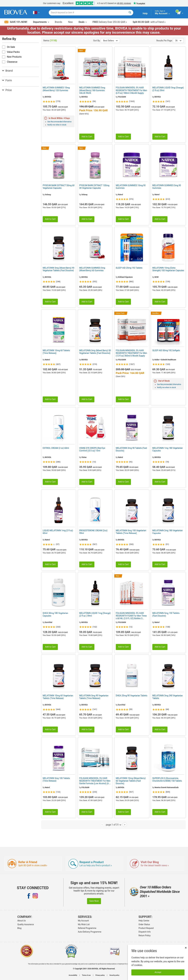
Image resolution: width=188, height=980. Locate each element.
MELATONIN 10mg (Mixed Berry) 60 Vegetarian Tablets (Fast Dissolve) (131, 781)
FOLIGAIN (122, 97)
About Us (22, 921)
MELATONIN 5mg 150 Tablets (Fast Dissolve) (166, 614)
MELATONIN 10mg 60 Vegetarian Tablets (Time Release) (58, 697)
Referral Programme (87, 928)
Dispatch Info (145, 932)
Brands (59, 22)
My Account (83, 921)
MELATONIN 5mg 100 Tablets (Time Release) (56, 780)
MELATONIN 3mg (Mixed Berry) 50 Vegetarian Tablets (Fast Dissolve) (95, 352)
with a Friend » (149, 22)
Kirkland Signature (125, 277)
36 (178, 41)
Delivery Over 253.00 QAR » (110, 22)
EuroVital (49, 622)
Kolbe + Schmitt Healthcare (165, 360)
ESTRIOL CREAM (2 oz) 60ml (56, 448)
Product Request (146, 928)
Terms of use (86, 975)
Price (7, 90)
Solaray (48, 195)
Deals (83, 22)
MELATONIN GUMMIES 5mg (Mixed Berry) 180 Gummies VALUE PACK (92, 90)
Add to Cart (87, 137)
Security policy (114, 975)
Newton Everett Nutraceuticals (167, 787)
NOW (157, 277)
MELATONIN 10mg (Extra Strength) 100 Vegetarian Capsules (168, 269)
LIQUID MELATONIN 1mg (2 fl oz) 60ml (58, 532)
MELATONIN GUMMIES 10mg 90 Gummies (131, 187)
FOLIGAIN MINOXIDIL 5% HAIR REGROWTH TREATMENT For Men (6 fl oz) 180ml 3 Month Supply (131, 90)
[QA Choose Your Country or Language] (36, 12)
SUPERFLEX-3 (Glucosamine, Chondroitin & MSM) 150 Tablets (167, 780)
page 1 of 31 (113, 825)
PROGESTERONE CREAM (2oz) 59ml (93, 532)
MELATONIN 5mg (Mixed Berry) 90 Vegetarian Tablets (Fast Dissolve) (58, 269)
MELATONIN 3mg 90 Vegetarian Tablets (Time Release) (94, 697)
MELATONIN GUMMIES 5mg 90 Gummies (167, 187)
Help (145, 13)
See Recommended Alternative (59, 122)
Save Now (94, 901)
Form (7, 80)
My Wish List (84, 924)
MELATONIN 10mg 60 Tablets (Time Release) (56, 352)
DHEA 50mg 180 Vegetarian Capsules (55, 614)
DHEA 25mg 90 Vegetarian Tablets (131, 696)
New (70, 22)
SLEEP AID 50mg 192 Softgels (166, 350)
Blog (19, 928)
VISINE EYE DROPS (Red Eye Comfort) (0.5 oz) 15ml (92, 449)
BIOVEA (48, 97)
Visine (84, 457)
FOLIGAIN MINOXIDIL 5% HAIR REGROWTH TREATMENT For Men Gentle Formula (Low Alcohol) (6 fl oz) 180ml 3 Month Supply (95, 781)
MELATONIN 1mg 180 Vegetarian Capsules (168, 449)
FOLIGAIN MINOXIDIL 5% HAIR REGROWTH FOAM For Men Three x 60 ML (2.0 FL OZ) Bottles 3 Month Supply (131, 616)
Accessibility (73, 975)
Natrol (120, 195)
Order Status (144, 924)
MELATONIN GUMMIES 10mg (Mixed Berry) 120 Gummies (56, 89)
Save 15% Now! (16, 22)
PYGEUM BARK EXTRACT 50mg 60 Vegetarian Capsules (59, 187)
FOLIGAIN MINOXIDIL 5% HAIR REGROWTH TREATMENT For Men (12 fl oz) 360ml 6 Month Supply (131, 353)
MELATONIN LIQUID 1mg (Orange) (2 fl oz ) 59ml (95, 614)
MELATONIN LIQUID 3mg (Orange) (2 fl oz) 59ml (168, 89)
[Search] (130, 13)
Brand (7, 71)
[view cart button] (180, 13)
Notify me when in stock (57, 125)
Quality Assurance (26, 924)
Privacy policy (100, 975)
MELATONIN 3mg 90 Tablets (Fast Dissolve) (131, 449)
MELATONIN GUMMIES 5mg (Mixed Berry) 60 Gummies (92, 269)
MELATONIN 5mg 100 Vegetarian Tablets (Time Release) (131, 532)
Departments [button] (41, 22)
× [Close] (186, 948)
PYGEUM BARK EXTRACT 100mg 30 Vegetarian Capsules (94, 187)
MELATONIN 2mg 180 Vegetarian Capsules (168, 532)
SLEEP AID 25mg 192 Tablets (129, 268)
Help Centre (144, 921)
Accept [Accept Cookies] (158, 972)
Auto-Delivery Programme (90, 932)
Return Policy (145, 935)
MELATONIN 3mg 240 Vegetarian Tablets (168, 697)
